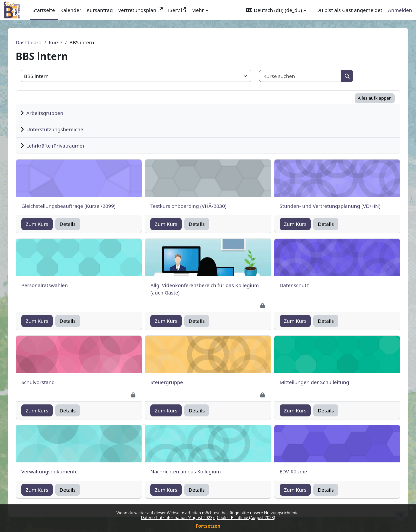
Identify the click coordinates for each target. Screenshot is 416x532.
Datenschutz (302, 285)
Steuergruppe (175, 382)
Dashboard (37, 42)
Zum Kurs (45, 224)
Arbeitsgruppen (53, 113)
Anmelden (400, 10)
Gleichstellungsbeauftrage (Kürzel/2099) (76, 206)
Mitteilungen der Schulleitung (322, 382)
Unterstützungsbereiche (63, 129)
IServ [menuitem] (174, 10)
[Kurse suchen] (308, 76)
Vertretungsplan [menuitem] (137, 10)
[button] (276, 10)
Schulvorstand (46, 382)
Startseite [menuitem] (44, 10)
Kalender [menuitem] (71, 10)
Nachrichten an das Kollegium (193, 471)
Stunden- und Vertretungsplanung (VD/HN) (338, 206)
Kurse (63, 42)
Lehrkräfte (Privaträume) (63, 146)
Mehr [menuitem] (198, 10)
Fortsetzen (208, 526)
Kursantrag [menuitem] (100, 10)
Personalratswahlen (53, 285)
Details (76, 224)
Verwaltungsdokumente (57, 471)
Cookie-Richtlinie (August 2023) (246, 518)
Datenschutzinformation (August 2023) (178, 518)
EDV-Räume (301, 471)
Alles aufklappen (383, 98)
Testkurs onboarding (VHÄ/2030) (196, 206)
